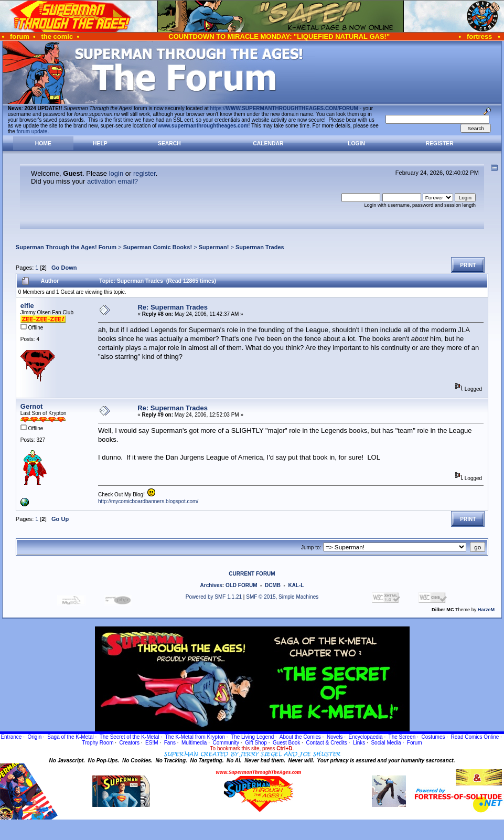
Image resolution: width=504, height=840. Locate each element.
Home (43, 143)
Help (100, 143)
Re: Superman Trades (173, 307)
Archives (211, 585)
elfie (27, 306)
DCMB (273, 585)
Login (356, 143)
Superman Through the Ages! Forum (66, 247)
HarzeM (486, 610)
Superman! (214, 247)
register (144, 173)
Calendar (268, 143)
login (116, 173)
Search (169, 143)
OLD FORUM (242, 585)
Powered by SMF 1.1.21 (214, 597)
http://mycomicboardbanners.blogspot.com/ (148, 501)
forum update (32, 131)
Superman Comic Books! (158, 247)
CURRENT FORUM (252, 574)
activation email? (112, 181)
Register (440, 143)
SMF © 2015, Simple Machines (282, 597)
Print (468, 265)
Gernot (32, 406)
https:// (284, 108)
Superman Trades (260, 247)
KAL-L (296, 585)
